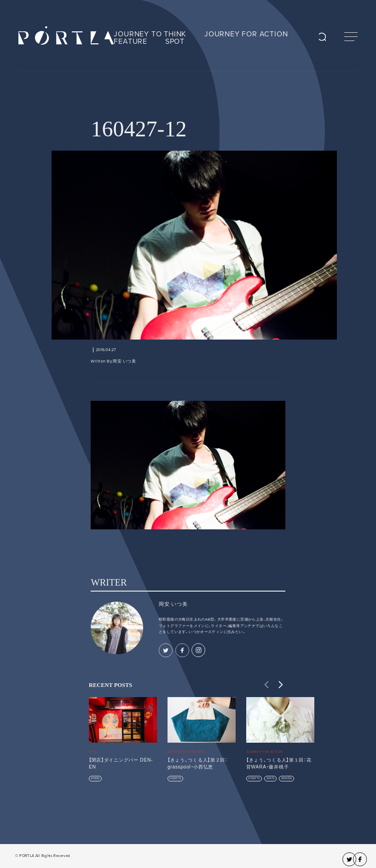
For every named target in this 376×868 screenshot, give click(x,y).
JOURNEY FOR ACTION (246, 34)
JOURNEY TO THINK (150, 34)
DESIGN (287, 778)
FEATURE (130, 41)
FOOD (96, 778)
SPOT (175, 41)
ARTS (271, 778)
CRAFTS (176, 778)
